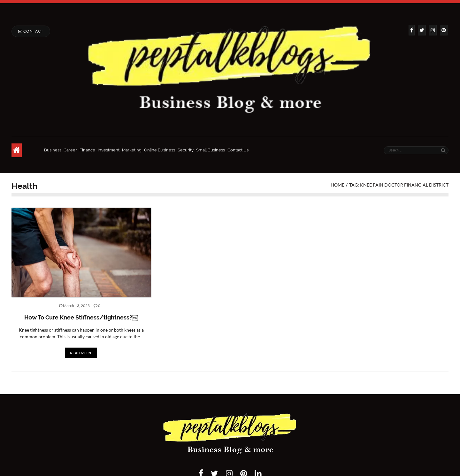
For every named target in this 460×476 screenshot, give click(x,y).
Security (186, 150)
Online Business (160, 150)
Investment (109, 150)
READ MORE (81, 353)
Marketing (132, 150)
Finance (87, 150)
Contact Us (238, 150)
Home (337, 185)
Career (70, 150)
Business (53, 150)
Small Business (211, 150)
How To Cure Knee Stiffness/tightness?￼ (81, 317)
